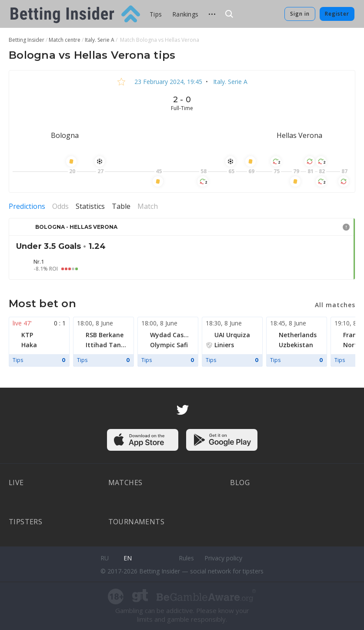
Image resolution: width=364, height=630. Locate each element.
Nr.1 (39, 262)
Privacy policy (223, 558)
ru (105, 558)
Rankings (185, 14)
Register (337, 14)
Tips (156, 14)
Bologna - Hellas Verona (76, 227)
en (128, 558)
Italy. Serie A (229, 82)
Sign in (300, 14)
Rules (186, 558)
